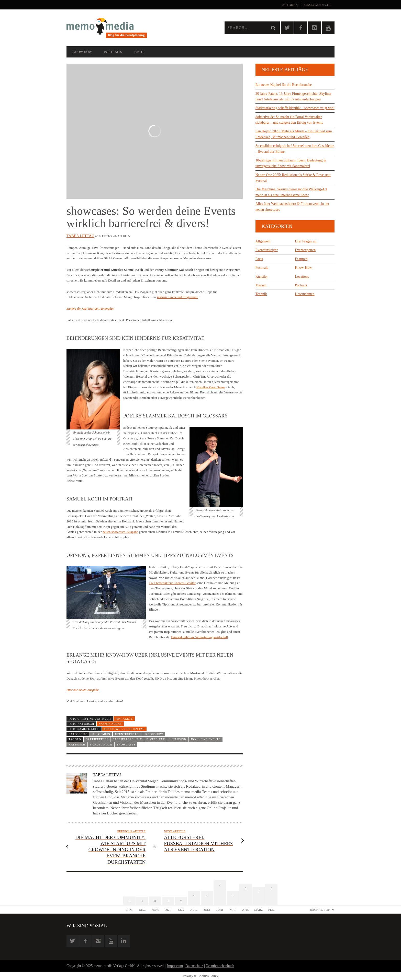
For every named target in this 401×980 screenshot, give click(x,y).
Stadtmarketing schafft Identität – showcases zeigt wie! (295, 108)
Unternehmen (305, 294)
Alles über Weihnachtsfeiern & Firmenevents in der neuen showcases (292, 207)
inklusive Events (206, 739)
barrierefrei (97, 739)
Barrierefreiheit (127, 739)
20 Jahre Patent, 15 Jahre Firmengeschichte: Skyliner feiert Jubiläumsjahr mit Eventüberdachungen (293, 96)
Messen (261, 285)
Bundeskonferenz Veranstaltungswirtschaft (200, 637)
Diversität (156, 739)
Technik (261, 294)
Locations (302, 277)
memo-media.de (318, 5)
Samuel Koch (101, 744)
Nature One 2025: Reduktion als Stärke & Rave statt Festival (293, 178)
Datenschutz (194, 966)
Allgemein (101, 734)
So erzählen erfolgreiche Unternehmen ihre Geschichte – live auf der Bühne (295, 149)
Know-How (82, 52)
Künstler (262, 277)
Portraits (113, 52)
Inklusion (178, 739)
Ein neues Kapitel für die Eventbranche (284, 85)
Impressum (175, 966)
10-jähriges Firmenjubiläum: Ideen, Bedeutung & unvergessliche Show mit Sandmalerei (291, 163)
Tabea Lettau (80, 236)
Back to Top (320, 910)
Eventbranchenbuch (220, 966)
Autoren (290, 5)
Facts (139, 52)
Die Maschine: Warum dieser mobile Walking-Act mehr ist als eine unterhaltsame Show (291, 192)
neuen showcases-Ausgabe (120, 532)
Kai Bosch (77, 744)
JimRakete (124, 719)
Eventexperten (128, 734)
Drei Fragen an (306, 241)
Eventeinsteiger (267, 250)
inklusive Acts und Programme (178, 297)
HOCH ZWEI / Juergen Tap (124, 729)
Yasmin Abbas (110, 724)
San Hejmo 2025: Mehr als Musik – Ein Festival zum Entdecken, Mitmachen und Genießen (294, 134)
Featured (301, 259)
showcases (126, 744)
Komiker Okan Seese (210, 387)
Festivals (262, 268)
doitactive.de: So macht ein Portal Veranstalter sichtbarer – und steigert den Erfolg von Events (289, 120)
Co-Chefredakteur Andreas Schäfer (172, 583)
